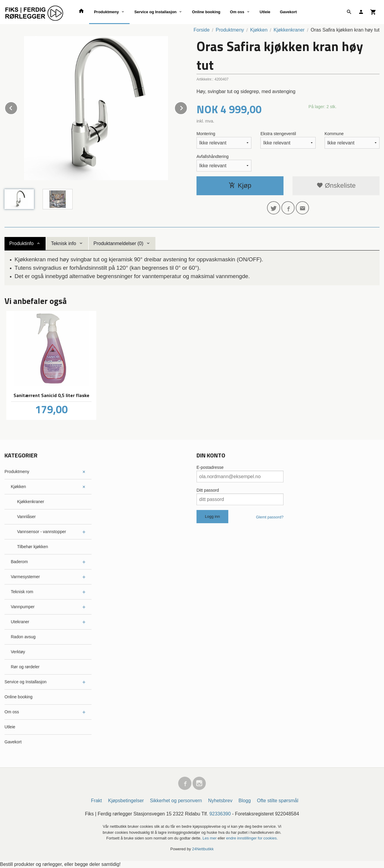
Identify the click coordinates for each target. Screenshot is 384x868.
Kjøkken (18, 487)
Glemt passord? (270, 517)
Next (187, 107)
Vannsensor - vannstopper (42, 532)
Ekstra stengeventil (278, 134)
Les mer (210, 838)
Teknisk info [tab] (64, 243)
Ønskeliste (336, 185)
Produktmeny (106, 12)
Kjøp (240, 185)
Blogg (245, 801)
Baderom (19, 562)
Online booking (206, 12)
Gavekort (288, 12)
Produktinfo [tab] (21, 243)
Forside (201, 30)
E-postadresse (210, 467)
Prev (17, 107)
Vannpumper (23, 607)
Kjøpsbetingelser (126, 801)
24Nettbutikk (203, 849)
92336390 (220, 814)
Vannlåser (26, 517)
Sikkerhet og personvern (176, 801)
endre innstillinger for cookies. (252, 838)
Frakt (96, 801)
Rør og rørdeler (25, 667)
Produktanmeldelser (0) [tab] (118, 243)
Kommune (334, 134)
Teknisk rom (22, 592)
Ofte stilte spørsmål (277, 801)
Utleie (265, 12)
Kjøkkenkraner (31, 502)
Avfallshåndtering (213, 156)
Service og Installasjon (156, 12)
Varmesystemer (25, 577)
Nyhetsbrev (220, 801)
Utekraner (20, 622)
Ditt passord (208, 490)
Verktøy (18, 652)
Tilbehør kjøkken (33, 547)
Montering (206, 134)
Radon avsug (23, 637)
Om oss (237, 12)
